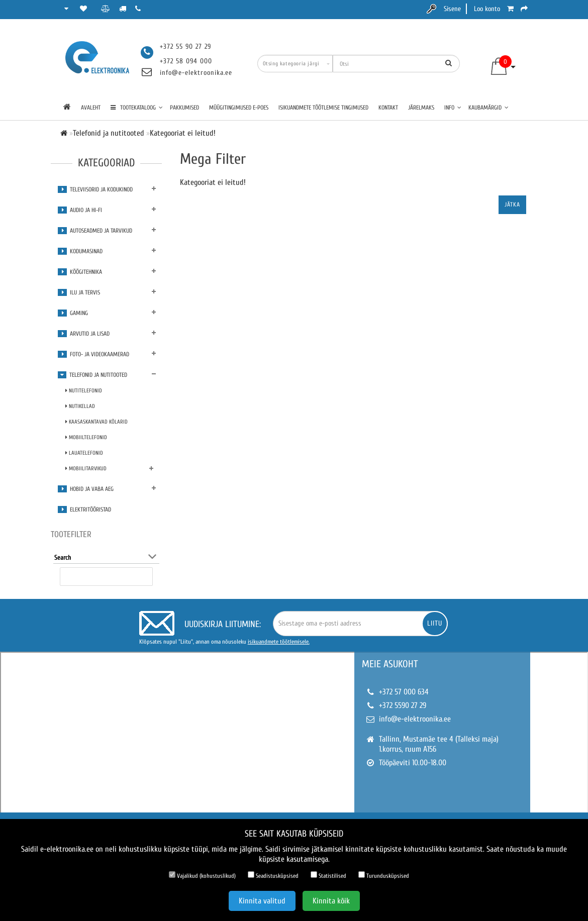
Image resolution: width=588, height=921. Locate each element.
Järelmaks (421, 108)
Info (453, 108)
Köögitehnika (80, 272)
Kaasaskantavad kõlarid (96, 422)
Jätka (512, 204)
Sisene (452, 9)
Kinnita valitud (262, 901)
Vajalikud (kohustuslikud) (202, 875)
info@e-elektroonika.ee (196, 73)
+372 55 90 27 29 (185, 46)
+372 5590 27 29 (403, 705)
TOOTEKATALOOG (137, 108)
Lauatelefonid (84, 453)
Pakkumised (184, 108)
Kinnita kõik (331, 901)
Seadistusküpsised (273, 875)
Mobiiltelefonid (86, 437)
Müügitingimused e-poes (239, 108)
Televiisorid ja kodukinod (95, 189)
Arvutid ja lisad (84, 334)
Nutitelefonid (84, 391)
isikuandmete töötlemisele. (279, 642)
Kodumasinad (80, 251)
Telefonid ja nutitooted (92, 375)
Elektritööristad (84, 509)
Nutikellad (80, 406)
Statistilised (328, 875)
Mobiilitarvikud (86, 469)
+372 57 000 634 (404, 692)
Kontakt (388, 108)
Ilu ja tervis (79, 292)
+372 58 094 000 (186, 61)
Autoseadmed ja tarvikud (95, 231)
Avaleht (91, 108)
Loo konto (487, 9)
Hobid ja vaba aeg (86, 489)
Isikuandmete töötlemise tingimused (323, 108)
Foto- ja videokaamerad (93, 354)
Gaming (73, 313)
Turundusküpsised (384, 875)
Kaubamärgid (488, 108)
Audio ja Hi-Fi (80, 210)
